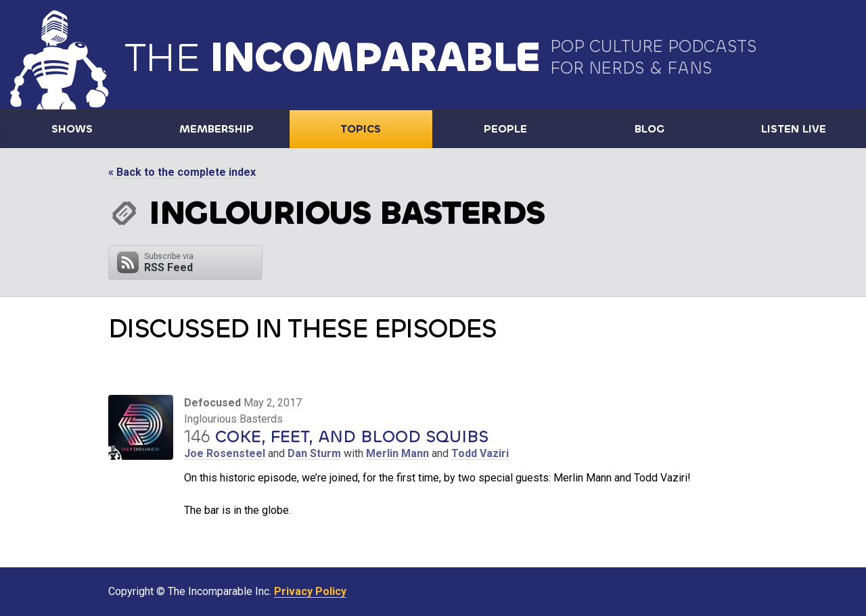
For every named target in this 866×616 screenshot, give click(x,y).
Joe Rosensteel (225, 453)
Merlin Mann (397, 453)
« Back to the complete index (182, 172)
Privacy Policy (310, 591)
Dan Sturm (314, 453)
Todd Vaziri (480, 453)
